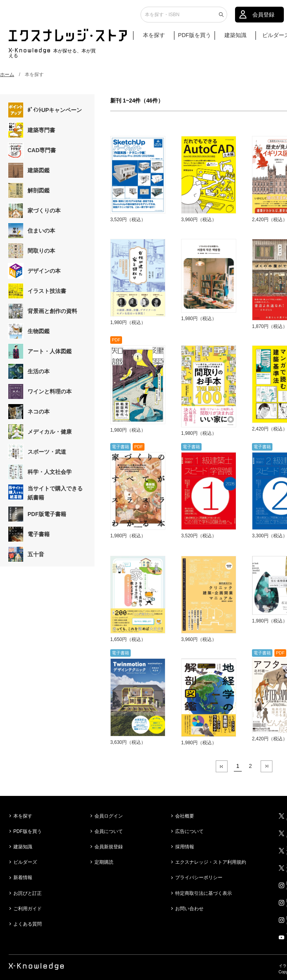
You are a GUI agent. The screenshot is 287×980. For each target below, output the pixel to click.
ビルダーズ (25, 862)
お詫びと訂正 (28, 893)
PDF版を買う (194, 38)
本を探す (158, 39)
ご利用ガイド (28, 909)
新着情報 (23, 878)
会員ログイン (109, 816)
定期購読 (104, 862)
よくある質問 (28, 924)
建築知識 (235, 38)
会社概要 (185, 816)
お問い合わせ (189, 909)
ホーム (7, 75)
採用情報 (185, 847)
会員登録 (263, 18)
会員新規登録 (109, 847)
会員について (109, 831)
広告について (189, 831)
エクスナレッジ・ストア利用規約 (211, 862)
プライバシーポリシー (199, 878)
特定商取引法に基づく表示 (204, 893)
